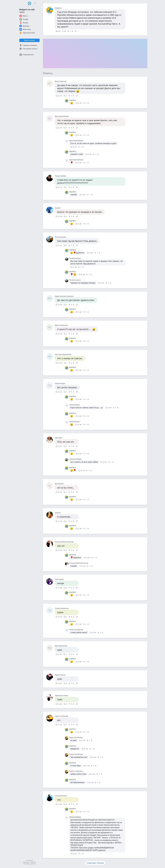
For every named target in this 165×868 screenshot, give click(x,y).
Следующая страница (95, 863)
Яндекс (24, 23)
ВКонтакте (25, 29)
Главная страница (28, 45)
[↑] (68, 31)
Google (24, 19)
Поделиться (76, 31)
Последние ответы (28, 49)
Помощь (33, 862)
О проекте (29, 860)
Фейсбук (24, 26)
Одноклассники (27, 33)
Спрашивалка (26, 55)
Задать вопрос (29, 40)
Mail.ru (24, 16)
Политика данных (29, 864)
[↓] (72, 31)
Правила (26, 862)
